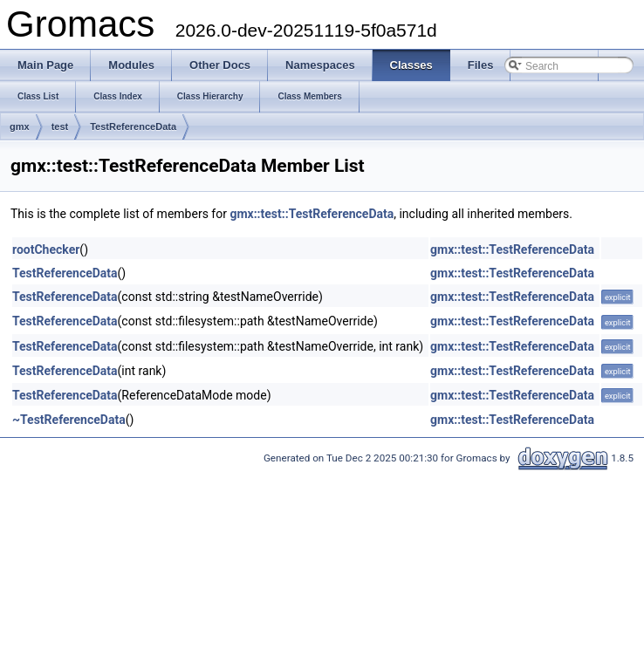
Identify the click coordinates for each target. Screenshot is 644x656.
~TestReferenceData (69, 420)
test (60, 126)
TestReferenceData (133, 126)
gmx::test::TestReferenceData (312, 214)
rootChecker (46, 249)
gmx (20, 126)
